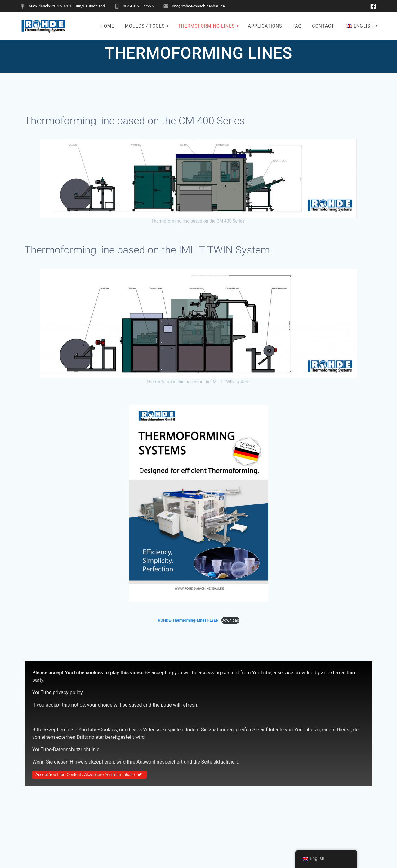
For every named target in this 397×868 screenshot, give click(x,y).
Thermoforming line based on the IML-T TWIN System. (148, 250)
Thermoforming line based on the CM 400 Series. (136, 121)
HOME (107, 26)
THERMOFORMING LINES (206, 26)
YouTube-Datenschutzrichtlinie (66, 749)
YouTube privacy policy (58, 692)
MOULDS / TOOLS (145, 26)
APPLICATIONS (265, 26)
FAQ (297, 26)
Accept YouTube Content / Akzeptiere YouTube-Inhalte (89, 775)
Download (230, 620)
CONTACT (323, 26)
